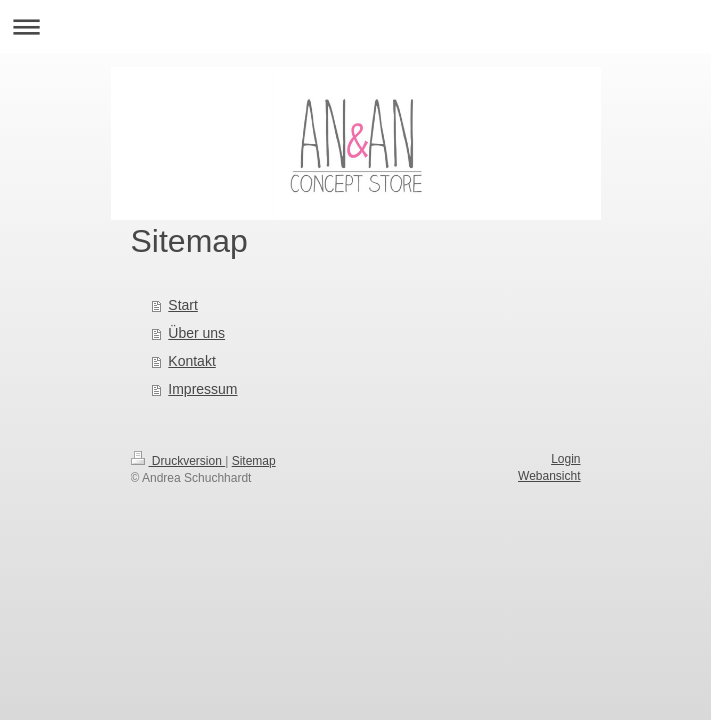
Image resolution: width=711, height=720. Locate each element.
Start (183, 305)
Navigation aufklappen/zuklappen (355, 26)
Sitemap (254, 461)
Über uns (196, 333)
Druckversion (178, 461)
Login (565, 459)
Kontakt (191, 361)
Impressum (202, 389)
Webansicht (549, 476)
